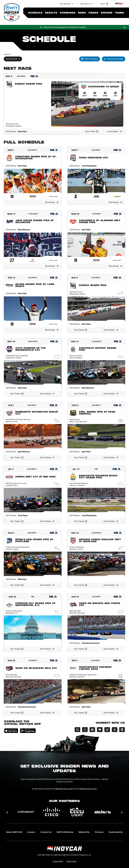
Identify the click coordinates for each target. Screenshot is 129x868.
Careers (31, 832)
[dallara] (103, 812)
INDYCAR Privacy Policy (88, 789)
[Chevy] (26, 812)
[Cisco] (52, 812)
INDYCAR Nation (65, 832)
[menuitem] (35, 13)
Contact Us (46, 832)
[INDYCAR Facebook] (92, 730)
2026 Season (11, 59)
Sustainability (116, 832)
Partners (99, 832)
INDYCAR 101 (86, 4)
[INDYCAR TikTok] (107, 730)
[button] (7, 812)
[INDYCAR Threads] (115, 730)
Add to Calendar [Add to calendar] (90, 59)
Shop (104, 4)
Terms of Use (71, 861)
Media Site (84, 832)
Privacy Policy (58, 861)
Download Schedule (114, 59)
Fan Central (65, 4)
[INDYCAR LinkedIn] (122, 730)
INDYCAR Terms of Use (64, 789)
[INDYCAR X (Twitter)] (85, 730)
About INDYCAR (14, 832)
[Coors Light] (77, 812)
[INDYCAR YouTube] (100, 730)
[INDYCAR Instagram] (77, 730)
